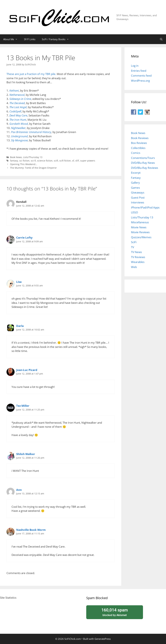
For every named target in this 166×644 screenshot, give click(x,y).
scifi (56, 161)
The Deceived (17, 103)
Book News (16, 157)
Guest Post (138, 198)
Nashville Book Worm (31, 530)
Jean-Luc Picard (27, 370)
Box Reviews (139, 143)
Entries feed (139, 71)
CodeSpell (15, 111)
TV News (136, 252)
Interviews (138, 202)
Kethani (14, 91)
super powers (88, 161)
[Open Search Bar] (161, 39)
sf (73, 161)
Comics (136, 153)
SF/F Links (30, 39)
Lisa (19, 282)
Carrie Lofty (24, 238)
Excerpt (136, 173)
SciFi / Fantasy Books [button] (57, 39)
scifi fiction (65, 161)
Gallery (135, 183)
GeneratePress (103, 639)
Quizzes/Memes (141, 237)
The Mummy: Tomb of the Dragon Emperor (33, 168)
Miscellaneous (140, 222)
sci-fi (33, 161)
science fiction (45, 161)
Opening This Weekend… (24, 164)
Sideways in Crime (20, 99)
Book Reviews (140, 138)
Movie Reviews (140, 232)
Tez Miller (23, 406)
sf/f (77, 161)
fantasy (14, 161)
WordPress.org (140, 81)
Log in (135, 66)
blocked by (115, 612)
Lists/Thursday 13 (33, 157)
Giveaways (138, 192)
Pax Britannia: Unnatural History (31, 132)
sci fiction (24, 161)
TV (133, 247)
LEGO (134, 212)
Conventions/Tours (143, 158)
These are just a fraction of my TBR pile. (32, 74)
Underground (19, 136)
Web (134, 267)
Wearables (138, 262)
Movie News (139, 227)
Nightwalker (18, 128)
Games (135, 188)
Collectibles (138, 148)
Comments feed (141, 76)
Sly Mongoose (19, 140)
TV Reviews (138, 257)
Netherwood (17, 95)
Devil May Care (18, 115)
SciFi (134, 242)
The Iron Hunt (18, 120)
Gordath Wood (19, 124)
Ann (19, 490)
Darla (20, 326)
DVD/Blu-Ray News (143, 163)
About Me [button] (12, 39)
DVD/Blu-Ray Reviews (145, 168)
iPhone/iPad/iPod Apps (145, 207)
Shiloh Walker (26, 454)
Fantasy (136, 178)
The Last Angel (18, 107)
